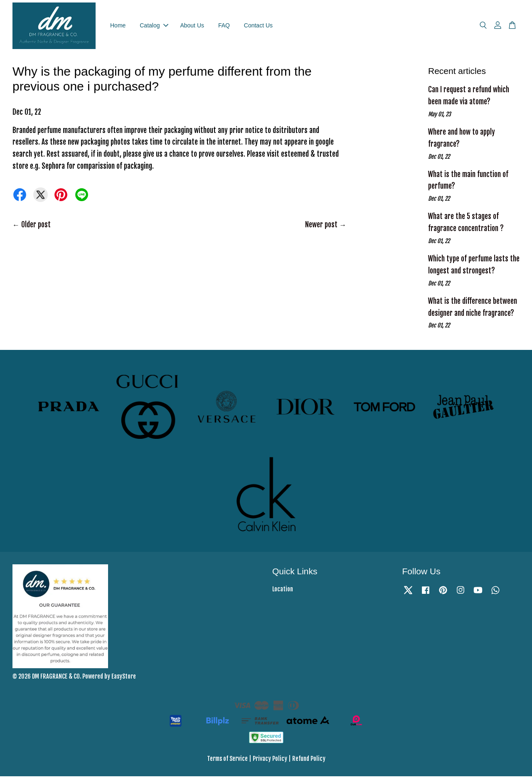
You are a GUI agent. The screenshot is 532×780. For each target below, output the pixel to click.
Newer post (321, 228)
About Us (192, 27)
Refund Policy (309, 762)
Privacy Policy (270, 762)
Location (283, 593)
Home (118, 27)
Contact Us (258, 27)
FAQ (224, 27)
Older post (36, 228)
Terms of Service (227, 762)
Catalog (154, 27)
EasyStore (124, 680)
